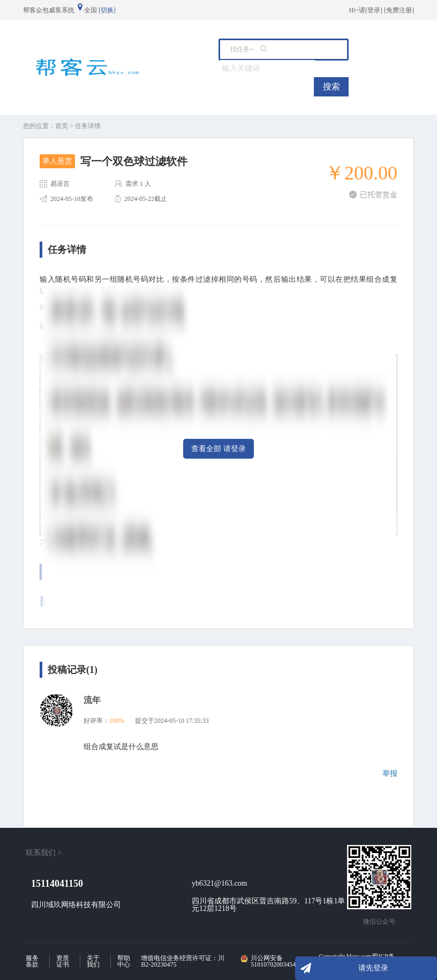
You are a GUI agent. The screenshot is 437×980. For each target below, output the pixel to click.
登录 (374, 10)
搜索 (331, 87)
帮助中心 (124, 961)
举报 (390, 773)
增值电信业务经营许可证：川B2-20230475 (183, 961)
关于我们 (93, 961)
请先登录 (373, 968)
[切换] (107, 10)
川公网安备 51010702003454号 (276, 961)
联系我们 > (44, 853)
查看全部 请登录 (218, 449)
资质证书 (63, 961)
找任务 (240, 49)
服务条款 (32, 961)
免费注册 (399, 10)
